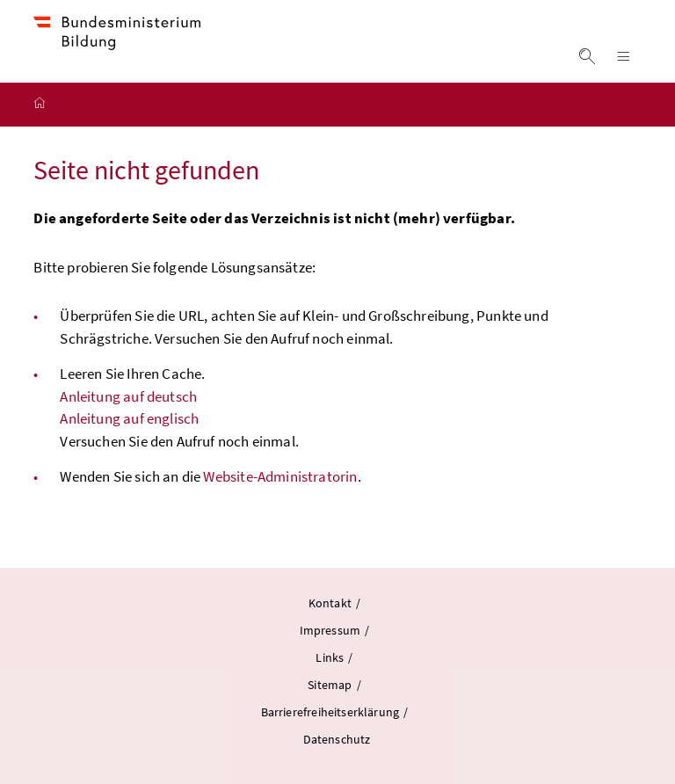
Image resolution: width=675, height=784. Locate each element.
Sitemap (330, 685)
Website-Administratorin (280, 476)
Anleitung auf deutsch (128, 396)
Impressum (331, 630)
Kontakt (331, 603)
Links (330, 657)
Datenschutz (338, 739)
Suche (588, 56)
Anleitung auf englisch (129, 418)
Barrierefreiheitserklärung (331, 712)
